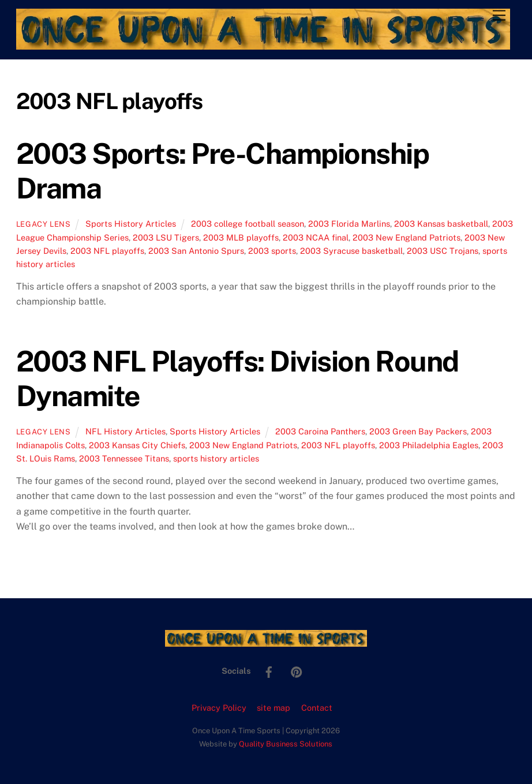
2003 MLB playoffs (241, 237)
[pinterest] (297, 670)
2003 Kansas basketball (441, 224)
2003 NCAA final (316, 237)
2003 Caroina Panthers (320, 431)
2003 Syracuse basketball (351, 251)
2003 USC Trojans (443, 251)
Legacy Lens (44, 224)
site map (274, 708)
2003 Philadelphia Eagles (429, 445)
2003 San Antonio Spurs (196, 251)
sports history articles (216, 458)
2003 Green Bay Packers (418, 431)
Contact (317, 708)
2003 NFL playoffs (107, 251)
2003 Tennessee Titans (124, 458)
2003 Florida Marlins (349, 224)
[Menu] (499, 16)
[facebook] (269, 670)
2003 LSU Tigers (166, 237)
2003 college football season (248, 224)
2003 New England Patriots (407, 237)
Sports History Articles (131, 224)
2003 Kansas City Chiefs (137, 445)
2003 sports (272, 251)
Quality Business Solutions (286, 744)
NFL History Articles (125, 431)
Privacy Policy (219, 708)
